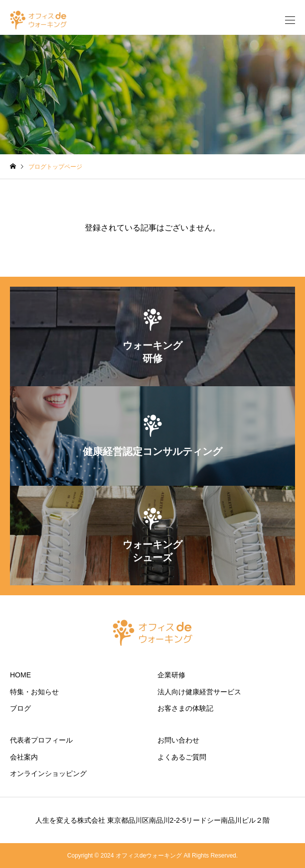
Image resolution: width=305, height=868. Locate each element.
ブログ (20, 708)
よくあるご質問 (182, 757)
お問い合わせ (178, 740)
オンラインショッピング (48, 773)
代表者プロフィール (41, 740)
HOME (20, 675)
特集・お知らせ (34, 692)
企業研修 (171, 675)
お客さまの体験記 (185, 708)
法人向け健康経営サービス (199, 692)
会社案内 (24, 757)
